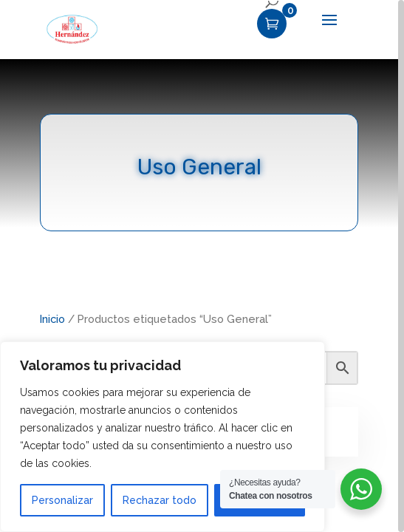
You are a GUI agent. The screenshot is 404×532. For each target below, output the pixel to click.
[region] (202, 266)
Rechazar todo (160, 500)
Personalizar (62, 500)
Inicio (52, 319)
